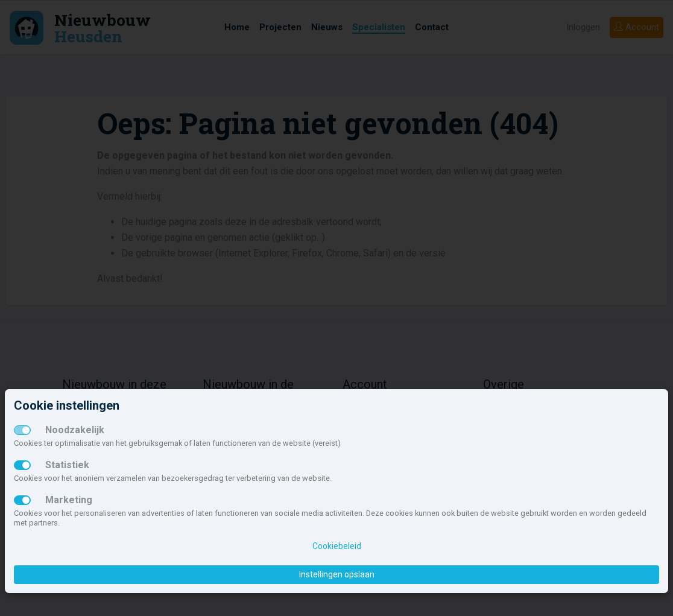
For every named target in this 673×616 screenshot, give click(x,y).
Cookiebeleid (337, 546)
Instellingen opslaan (337, 574)
